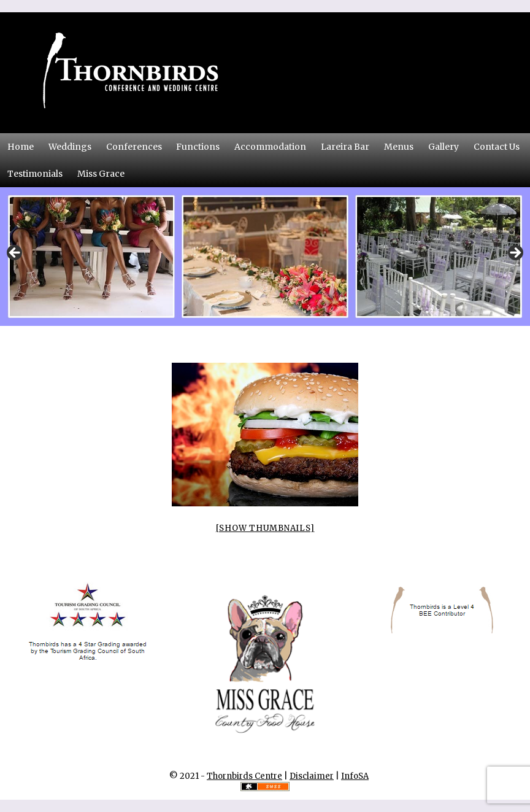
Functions (198, 147)
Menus (399, 147)
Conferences (137, 146)
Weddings (70, 147)
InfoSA (355, 776)
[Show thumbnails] (265, 528)
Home (21, 147)
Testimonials (35, 174)
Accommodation (270, 147)
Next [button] (515, 253)
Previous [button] (15, 253)
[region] (265, 257)
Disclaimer (312, 776)
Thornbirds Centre (244, 776)
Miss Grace (101, 174)
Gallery (444, 147)
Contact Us (500, 146)
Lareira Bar (345, 147)
